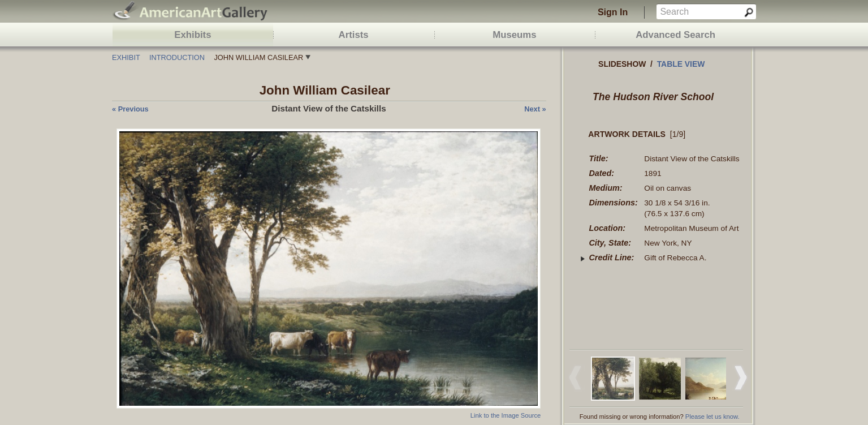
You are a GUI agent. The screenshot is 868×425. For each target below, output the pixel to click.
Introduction (177, 57)
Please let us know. (712, 417)
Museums (514, 35)
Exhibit (126, 57)
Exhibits (193, 35)
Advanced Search (675, 35)
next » (535, 109)
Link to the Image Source (506, 415)
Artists (354, 35)
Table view (681, 64)
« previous (130, 109)
